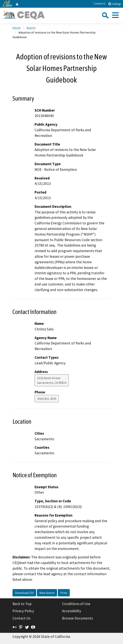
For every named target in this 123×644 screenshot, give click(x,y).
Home (17, 28)
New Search (47, 593)
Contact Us (100, 4)
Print (64, 593)
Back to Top (22, 604)
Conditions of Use (76, 604)
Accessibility (72, 611)
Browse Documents (77, 618)
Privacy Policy (23, 611)
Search (31, 28)
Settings (114, 4)
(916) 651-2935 (47, 399)
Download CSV (24, 593)
